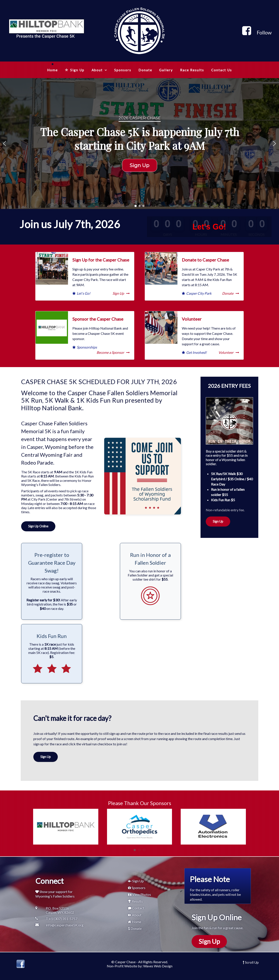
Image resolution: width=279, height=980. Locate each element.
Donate (231, 293)
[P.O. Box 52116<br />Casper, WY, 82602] (61, 910)
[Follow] (257, 32)
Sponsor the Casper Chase (98, 319)
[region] (139, 144)
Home (137, 922)
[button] (5, 144)
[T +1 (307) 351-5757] (61, 919)
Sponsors (139, 888)
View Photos (142, 894)
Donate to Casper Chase (205, 260)
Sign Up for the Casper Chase (101, 260)
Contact (138, 908)
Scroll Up (251, 962)
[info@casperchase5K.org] (61, 925)
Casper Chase (125, 962)
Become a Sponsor (113, 352)
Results (137, 901)
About (137, 915)
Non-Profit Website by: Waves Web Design (140, 966)
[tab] (135, 850)
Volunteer (192, 319)
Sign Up (121, 293)
